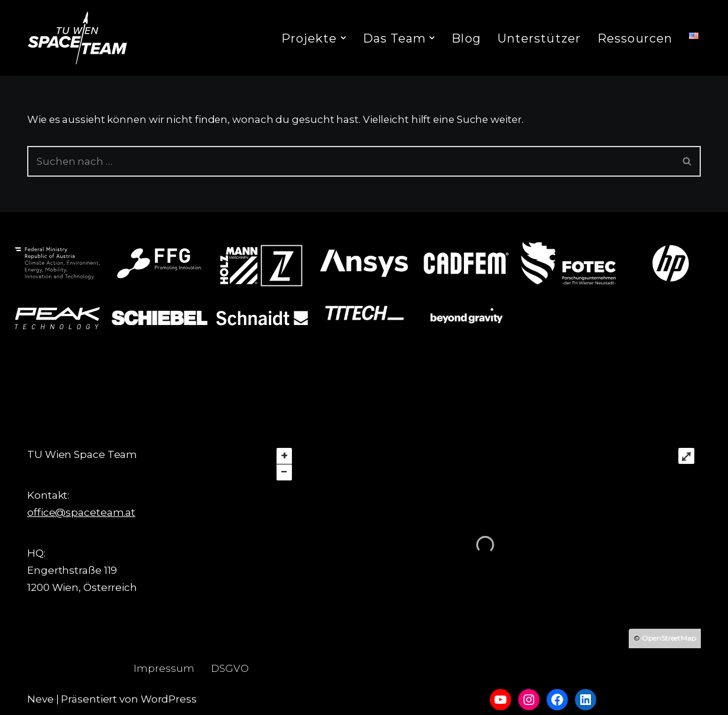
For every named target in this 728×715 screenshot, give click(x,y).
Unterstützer (539, 38)
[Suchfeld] (351, 161)
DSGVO (230, 668)
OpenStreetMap (669, 638)
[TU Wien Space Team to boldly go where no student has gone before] (77, 38)
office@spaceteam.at (81, 512)
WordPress (169, 699)
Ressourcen (635, 38)
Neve (40, 699)
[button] (343, 38)
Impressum (164, 668)
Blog (466, 38)
